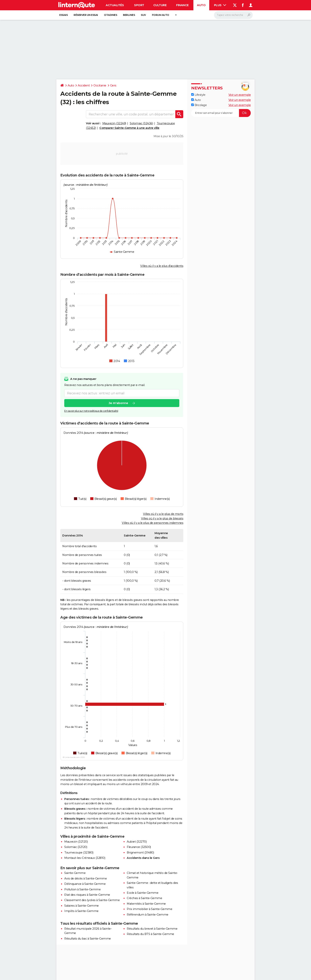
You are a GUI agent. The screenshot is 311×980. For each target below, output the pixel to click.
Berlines (129, 15)
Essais (63, 15)
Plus (220, 5)
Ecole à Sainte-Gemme (143, 893)
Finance (182, 5)
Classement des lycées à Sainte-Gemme (92, 900)
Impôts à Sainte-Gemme (81, 911)
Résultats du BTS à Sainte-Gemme (150, 934)
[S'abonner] (221, 113)
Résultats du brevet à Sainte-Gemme (152, 929)
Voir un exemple (240, 95)
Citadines (111, 15)
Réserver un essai (86, 15)
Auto (201, 5)
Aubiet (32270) (137, 842)
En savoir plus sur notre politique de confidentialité (91, 411)
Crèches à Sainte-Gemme (144, 898)
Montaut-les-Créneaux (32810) (85, 858)
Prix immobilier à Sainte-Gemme (149, 909)
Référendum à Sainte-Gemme (148, 915)
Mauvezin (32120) (76, 842)
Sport (139, 5)
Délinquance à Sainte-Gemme (85, 884)
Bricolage (199, 105)
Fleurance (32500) (139, 847)
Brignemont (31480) (140, 853)
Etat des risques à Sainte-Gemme (87, 895)
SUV (143, 15)
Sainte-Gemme (75, 873)
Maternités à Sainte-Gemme (146, 904)
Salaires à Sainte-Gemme (82, 906)
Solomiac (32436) (141, 123)
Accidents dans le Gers (143, 858)
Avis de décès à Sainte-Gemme (85, 878)
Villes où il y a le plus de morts (163, 514)
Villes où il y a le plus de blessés (162, 518)
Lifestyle (198, 95)
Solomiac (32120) (76, 847)
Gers (113, 85)
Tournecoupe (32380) (79, 853)
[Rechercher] (233, 15)
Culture (160, 5)
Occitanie (100, 85)
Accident (84, 85)
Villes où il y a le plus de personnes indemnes (153, 523)
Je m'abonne (118, 403)
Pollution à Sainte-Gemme (82, 889)
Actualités (115, 5)
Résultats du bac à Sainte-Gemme (88, 939)
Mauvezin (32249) (114, 123)
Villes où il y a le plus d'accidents (162, 266)
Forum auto (161, 15)
